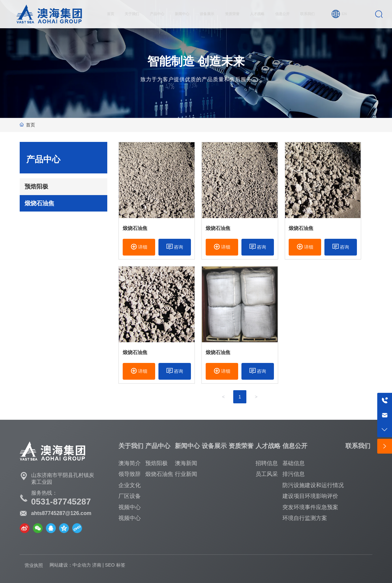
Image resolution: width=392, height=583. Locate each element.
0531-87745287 (61, 502)
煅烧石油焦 (135, 228)
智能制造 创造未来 (196, 61)
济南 (97, 565)
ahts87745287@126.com (61, 513)
